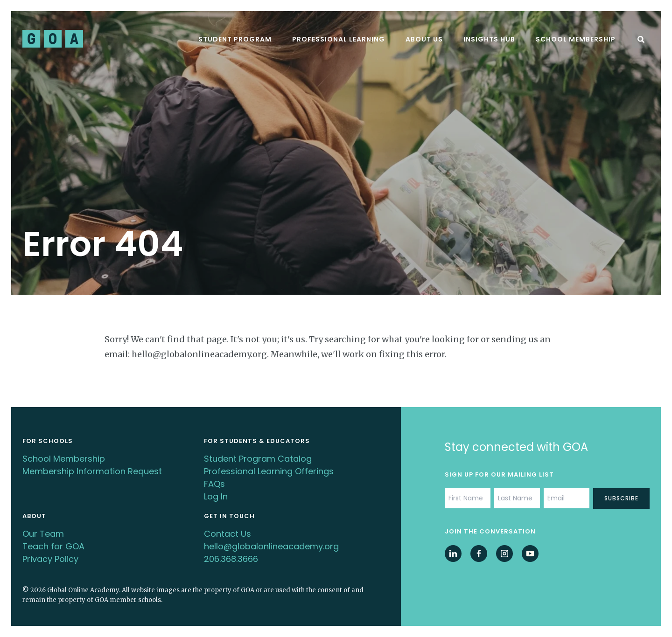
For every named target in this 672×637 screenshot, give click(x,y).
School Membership (576, 39)
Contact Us (227, 534)
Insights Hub (489, 39)
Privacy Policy (50, 559)
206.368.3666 (231, 559)
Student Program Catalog (258, 459)
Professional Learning (339, 39)
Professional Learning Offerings (269, 471)
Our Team (43, 534)
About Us (424, 39)
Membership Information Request (92, 471)
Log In (216, 496)
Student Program (235, 39)
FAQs (214, 484)
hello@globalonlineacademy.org (271, 546)
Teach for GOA (53, 546)
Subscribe (621, 498)
